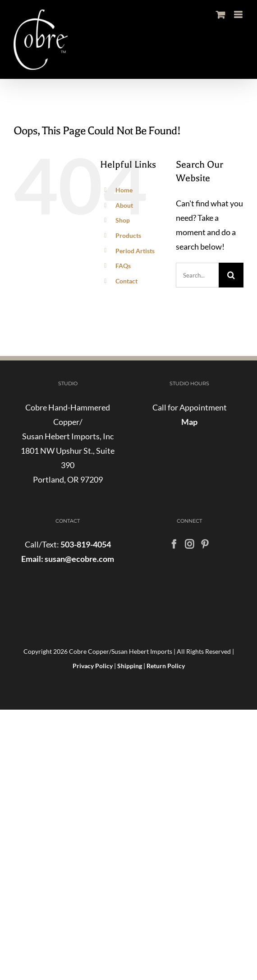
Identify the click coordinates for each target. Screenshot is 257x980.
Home (124, 190)
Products (128, 235)
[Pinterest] (205, 544)
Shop (123, 220)
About (124, 205)
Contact (126, 281)
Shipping (130, 666)
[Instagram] (189, 544)
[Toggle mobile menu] (239, 15)
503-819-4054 (86, 544)
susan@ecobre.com (79, 559)
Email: (32, 559)
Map (189, 422)
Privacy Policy (93, 666)
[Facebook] (174, 544)
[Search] (231, 275)
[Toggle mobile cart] (220, 15)
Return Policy (166, 666)
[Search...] (197, 275)
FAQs (123, 266)
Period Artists (135, 251)
